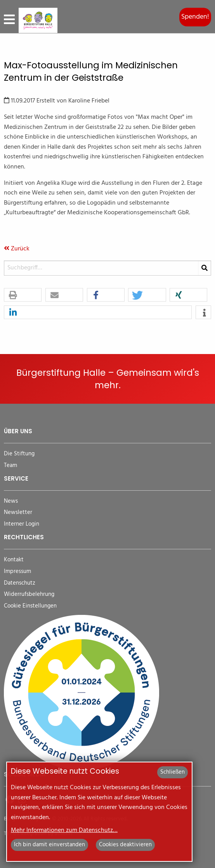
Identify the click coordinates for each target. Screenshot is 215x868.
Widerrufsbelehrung (29, 595)
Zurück (17, 249)
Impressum (17, 572)
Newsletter (18, 513)
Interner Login (22, 524)
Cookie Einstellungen (30, 606)
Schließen (173, 772)
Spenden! (195, 17)
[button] (23, 295)
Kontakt (14, 560)
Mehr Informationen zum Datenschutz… (64, 830)
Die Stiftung (19, 454)
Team (10, 466)
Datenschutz (20, 583)
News (11, 501)
